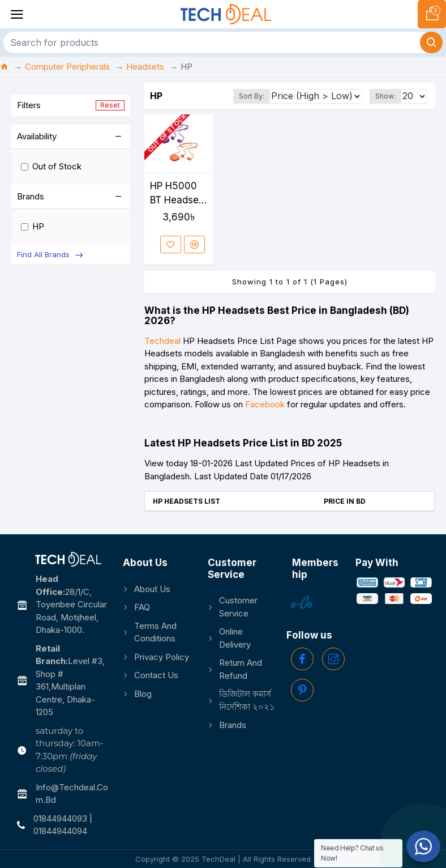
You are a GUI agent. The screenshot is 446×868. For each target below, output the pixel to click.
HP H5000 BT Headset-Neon (178, 194)
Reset (110, 105)
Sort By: (252, 96)
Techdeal (162, 341)
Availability (37, 136)
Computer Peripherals (67, 67)
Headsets (145, 67)
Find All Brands (43, 254)
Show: (385, 96)
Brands (31, 196)
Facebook (265, 404)
